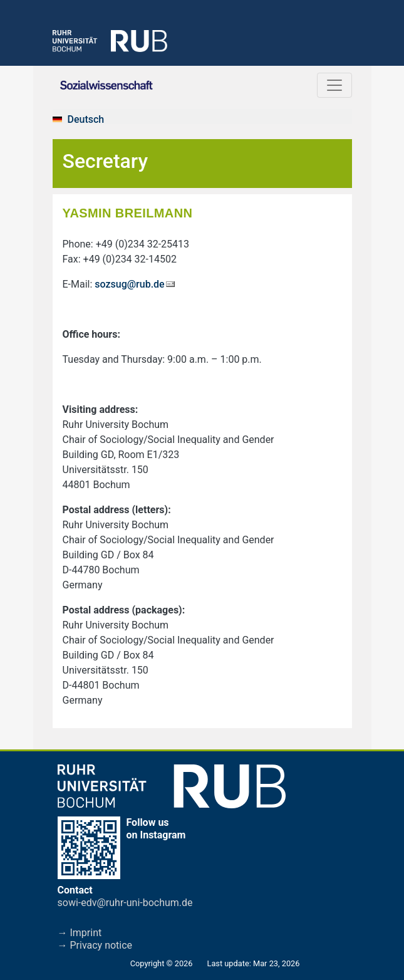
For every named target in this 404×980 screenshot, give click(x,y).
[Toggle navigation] (334, 85)
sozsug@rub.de (129, 284)
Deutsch (86, 119)
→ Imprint (80, 933)
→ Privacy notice (95, 945)
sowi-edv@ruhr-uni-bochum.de (125, 903)
